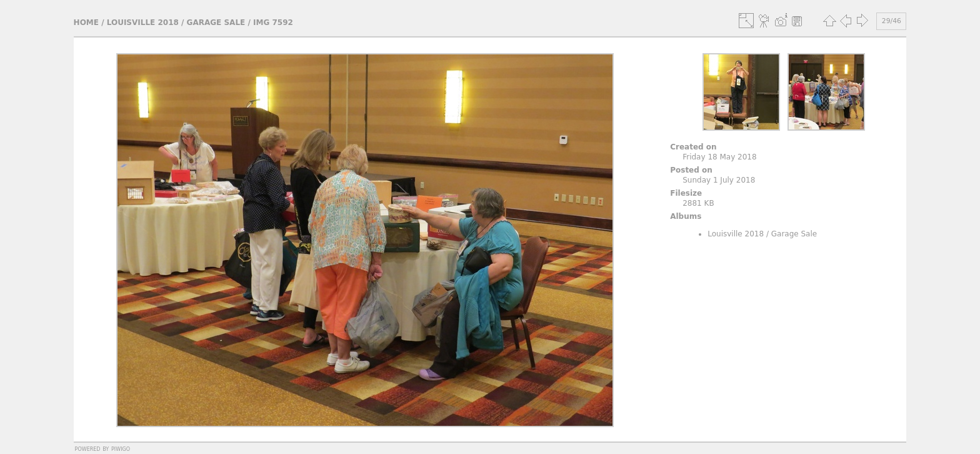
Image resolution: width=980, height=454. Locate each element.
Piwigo (121, 448)
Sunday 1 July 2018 (719, 180)
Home (86, 23)
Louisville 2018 (143, 23)
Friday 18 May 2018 (719, 157)
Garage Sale (216, 23)
